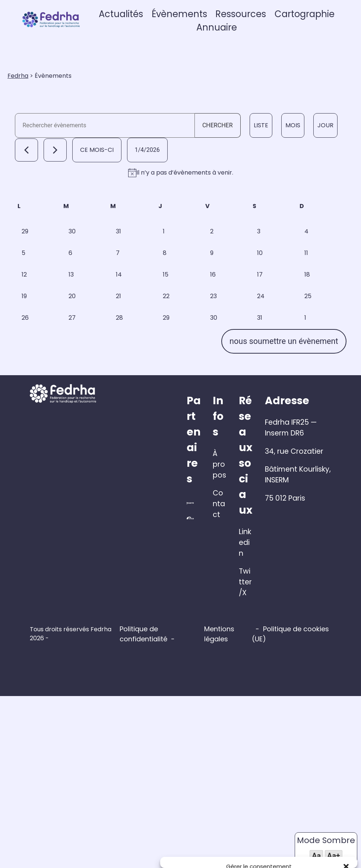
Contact (205, 720)
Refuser (259, 836)
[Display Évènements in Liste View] (260, 149)
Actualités (151, 23)
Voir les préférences (321, 836)
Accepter (197, 836)
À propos (207, 702)
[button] (346, 752)
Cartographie (315, 23)
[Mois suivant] (56, 185)
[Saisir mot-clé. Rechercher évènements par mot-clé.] (105, 149)
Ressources (258, 23)
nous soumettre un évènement (283, 584)
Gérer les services (192, 815)
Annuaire (237, 37)
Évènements (203, 23)
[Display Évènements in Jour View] (324, 149)
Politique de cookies (256, 854)
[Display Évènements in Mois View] (292, 149)
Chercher (216, 148)
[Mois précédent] (27, 185)
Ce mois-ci (98, 185)
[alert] (180, 220)
